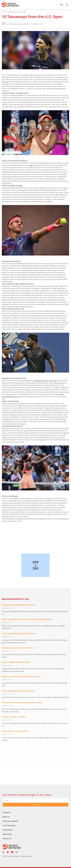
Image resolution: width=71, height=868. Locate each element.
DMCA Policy (7, 834)
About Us (6, 817)
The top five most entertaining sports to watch (22, 703)
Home (4, 12)
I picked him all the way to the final (44, 381)
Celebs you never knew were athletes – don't (21, 676)
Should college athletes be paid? (16, 662)
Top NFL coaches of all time (14, 717)
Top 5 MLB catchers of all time (15, 731)
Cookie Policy (8, 830)
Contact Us (7, 812)
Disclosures (7, 838)
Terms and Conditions (11, 821)
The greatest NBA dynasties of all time (18, 605)
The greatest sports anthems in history (19, 633)
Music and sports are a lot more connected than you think (27, 619)
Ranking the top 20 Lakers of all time (18, 648)
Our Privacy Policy (9, 825)
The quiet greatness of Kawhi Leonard (18, 691)
